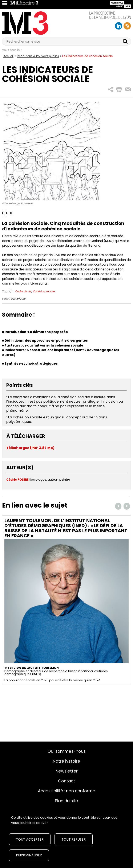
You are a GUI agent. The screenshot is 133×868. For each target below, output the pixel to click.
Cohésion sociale (44, 291)
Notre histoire (66, 761)
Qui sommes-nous (67, 751)
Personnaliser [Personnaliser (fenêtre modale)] (29, 855)
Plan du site (66, 801)
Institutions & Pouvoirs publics (38, 56)
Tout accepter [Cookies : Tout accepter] (30, 839)
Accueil (8, 56)
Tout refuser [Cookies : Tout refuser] (74, 839)
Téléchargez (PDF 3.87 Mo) (30, 448)
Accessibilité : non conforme (67, 791)
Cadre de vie (23, 291)
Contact (67, 781)
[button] (111, 89)
